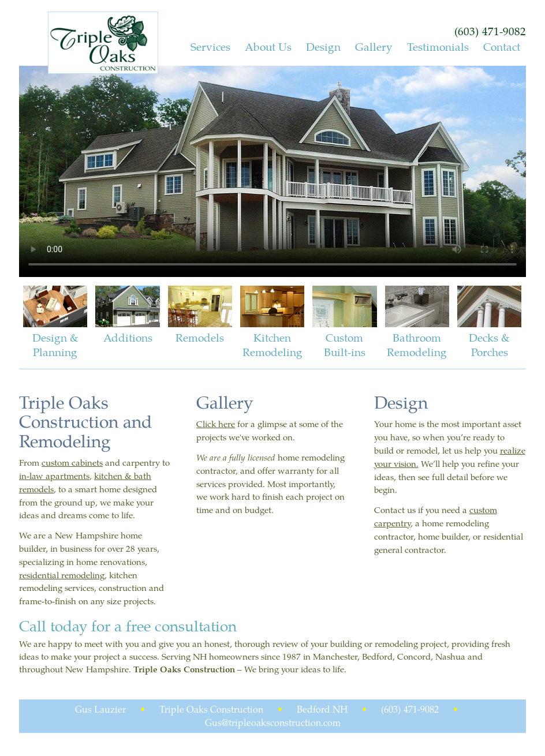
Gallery (374, 46)
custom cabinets (72, 462)
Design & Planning (55, 323)
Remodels (200, 315)
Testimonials (438, 46)
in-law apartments (54, 476)
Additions (127, 315)
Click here (216, 424)
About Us (268, 46)
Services (210, 46)
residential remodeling (62, 575)
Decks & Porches (489, 323)
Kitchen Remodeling (272, 323)
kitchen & (114, 476)
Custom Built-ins (344, 323)
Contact (502, 46)
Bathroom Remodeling (417, 323)
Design (323, 46)
